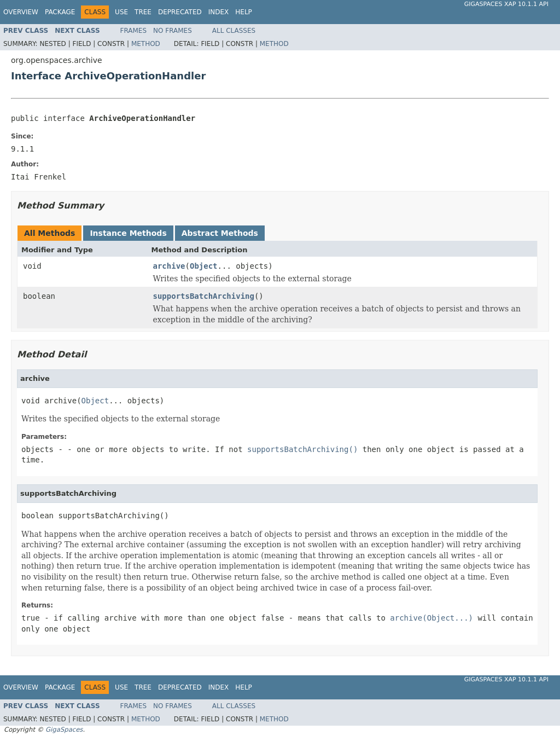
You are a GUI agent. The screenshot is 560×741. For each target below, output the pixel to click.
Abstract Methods (220, 233)
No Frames (173, 31)
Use (121, 12)
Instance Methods (128, 233)
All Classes (234, 31)
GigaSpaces (64, 730)
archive (169, 266)
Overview (21, 12)
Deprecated (180, 12)
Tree (143, 12)
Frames (134, 31)
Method (146, 44)
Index (219, 12)
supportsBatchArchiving (204, 296)
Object (204, 266)
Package (60, 12)
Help (244, 12)
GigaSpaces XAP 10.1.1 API (506, 4)
